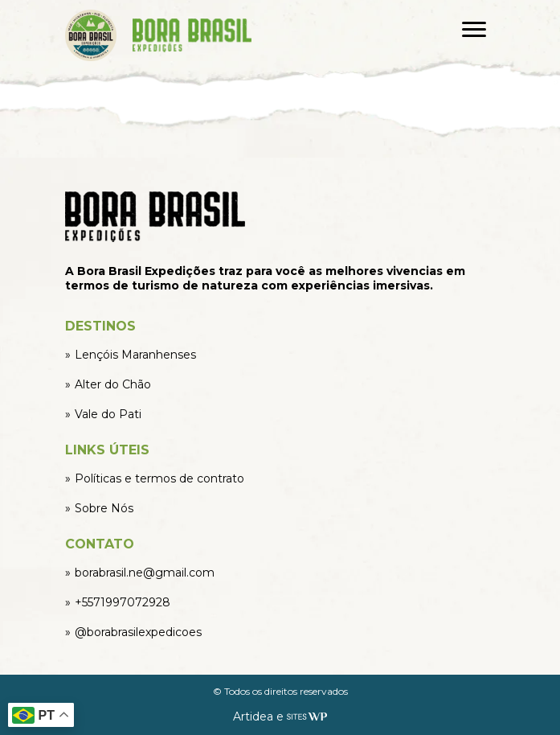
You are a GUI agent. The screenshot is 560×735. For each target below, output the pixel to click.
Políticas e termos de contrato (159, 478)
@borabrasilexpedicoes (138, 632)
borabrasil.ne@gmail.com (145, 573)
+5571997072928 (123, 602)
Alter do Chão (113, 384)
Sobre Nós (104, 508)
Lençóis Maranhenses (135, 355)
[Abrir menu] (474, 29)
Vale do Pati (108, 414)
